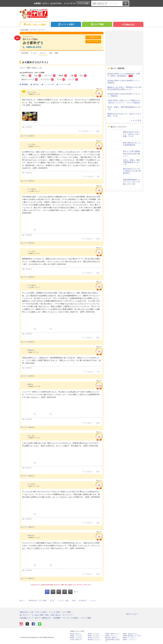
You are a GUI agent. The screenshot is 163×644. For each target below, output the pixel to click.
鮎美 (29, 384)
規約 (47, 615)
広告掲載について (26, 618)
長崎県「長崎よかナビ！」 (131, 634)
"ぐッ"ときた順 (48, 84)
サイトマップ (67, 615)
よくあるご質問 (38, 615)
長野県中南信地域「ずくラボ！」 (133, 636)
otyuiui (30, 535)
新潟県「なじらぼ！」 (94, 636)
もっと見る (136, 120)
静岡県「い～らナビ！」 (130, 638)
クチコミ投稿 (83, 3)
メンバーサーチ (70, 3)
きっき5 (30, 484)
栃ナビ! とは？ (131, 614)
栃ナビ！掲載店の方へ (43, 618)
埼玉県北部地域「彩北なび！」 (113, 640)
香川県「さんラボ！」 (94, 638)
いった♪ (30, 144)
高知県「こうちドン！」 (130, 640)
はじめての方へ (56, 3)
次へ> (76, 592)
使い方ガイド (25, 615)
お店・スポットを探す (35, 25)
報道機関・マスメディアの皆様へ (66, 618)
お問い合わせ (56, 615)
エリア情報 (97, 25)
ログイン (46, 3)
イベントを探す (66, 25)
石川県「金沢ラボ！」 (77, 640)
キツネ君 (30, 189)
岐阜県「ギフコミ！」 (112, 636)
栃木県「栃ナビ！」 (76, 634)
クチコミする (93, 41)
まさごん (30, 92)
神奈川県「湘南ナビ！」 (113, 638)
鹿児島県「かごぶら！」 (95, 640)
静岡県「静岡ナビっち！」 (113, 634)
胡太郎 (30, 350)
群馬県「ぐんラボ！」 (77, 638)
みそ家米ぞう (33, 43)
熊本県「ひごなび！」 (94, 634)
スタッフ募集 (86, 618)
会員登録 (37, 3)
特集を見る (128, 25)
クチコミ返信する (28, 136)
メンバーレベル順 (64, 84)
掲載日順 (35, 84)
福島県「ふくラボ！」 (77, 636)
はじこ (30, 436)
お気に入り (93, 37)
